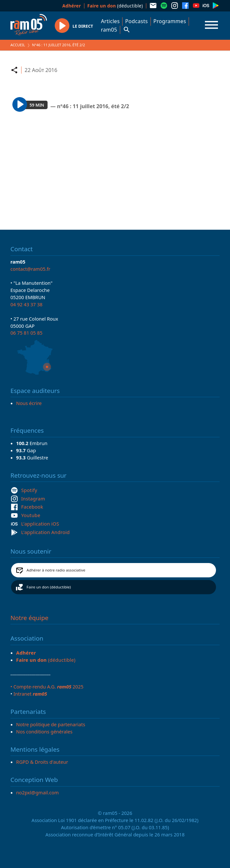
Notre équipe (29, 618)
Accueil (18, 45)
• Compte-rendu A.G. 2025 (47, 687)
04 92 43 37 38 (26, 304)
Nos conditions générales (44, 731)
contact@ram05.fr (30, 269)
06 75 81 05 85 (26, 333)
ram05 (109, 30)
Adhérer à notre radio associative (56, 570)
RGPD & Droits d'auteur (42, 762)
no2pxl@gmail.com (38, 792)
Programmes (170, 21)
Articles (110, 21)
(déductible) (115, 6)
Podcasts (136, 21)
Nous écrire (29, 403)
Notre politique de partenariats (51, 724)
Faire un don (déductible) (49, 587)
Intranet (30, 694)
